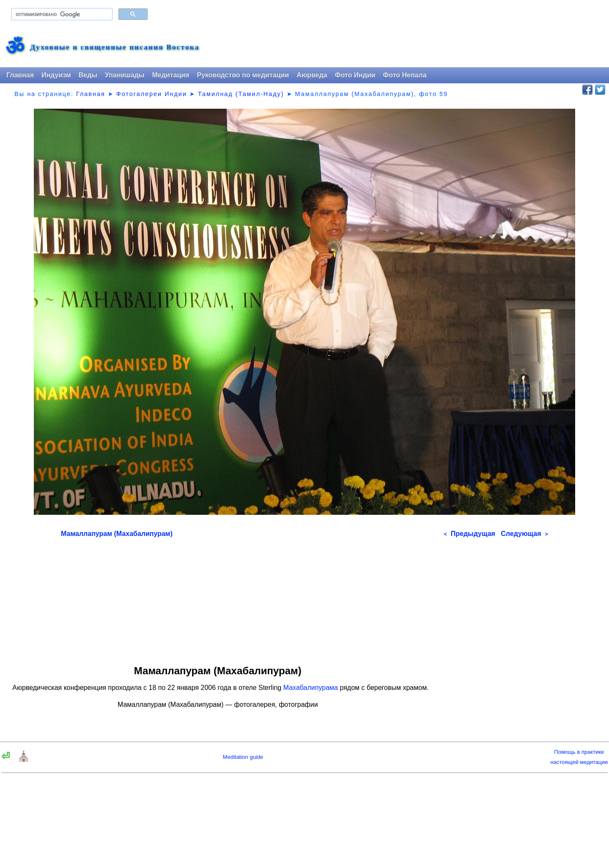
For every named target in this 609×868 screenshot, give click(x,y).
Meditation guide (243, 757)
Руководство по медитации (243, 75)
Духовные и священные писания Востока (115, 47)
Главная (20, 75)
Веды (88, 75)
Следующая (524, 534)
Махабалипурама (311, 688)
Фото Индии (355, 75)
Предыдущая (469, 534)
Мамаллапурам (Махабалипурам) (117, 534)
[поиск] (61, 14)
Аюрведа (312, 75)
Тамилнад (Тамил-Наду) (241, 94)
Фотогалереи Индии (152, 94)
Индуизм (56, 75)
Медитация (170, 75)
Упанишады (125, 75)
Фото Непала (405, 75)
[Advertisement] (304, 599)
